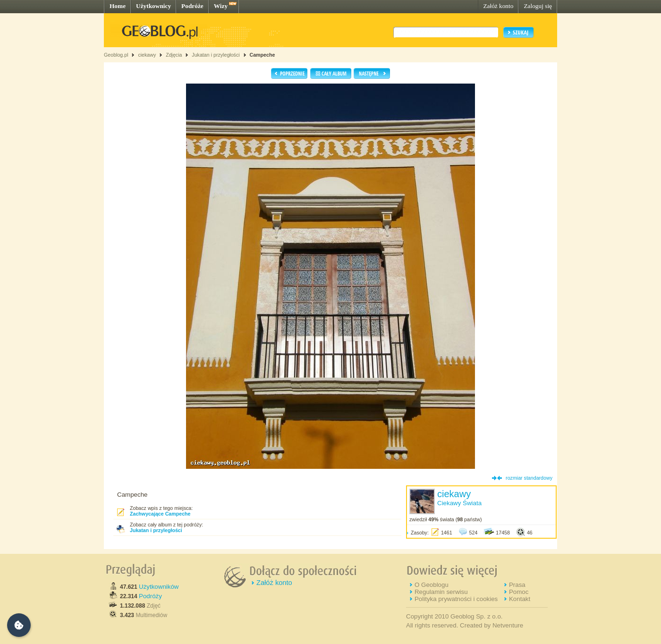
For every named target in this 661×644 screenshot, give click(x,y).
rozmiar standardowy (529, 478)
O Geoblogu (432, 585)
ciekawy (147, 55)
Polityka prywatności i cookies (456, 599)
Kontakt (520, 599)
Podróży (150, 596)
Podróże (192, 6)
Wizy (221, 6)
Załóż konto (498, 6)
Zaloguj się (538, 6)
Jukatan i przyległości (216, 55)
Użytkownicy (153, 6)
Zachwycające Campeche (160, 514)
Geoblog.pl (116, 55)
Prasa (517, 585)
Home (118, 6)
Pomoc (519, 592)
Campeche (262, 55)
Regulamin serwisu (441, 592)
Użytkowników (159, 587)
